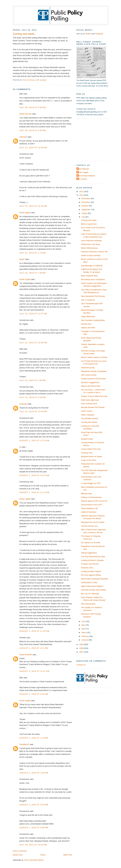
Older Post (68, 855)
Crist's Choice (87, 411)
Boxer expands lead (89, 276)
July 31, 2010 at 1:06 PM (33, 380)
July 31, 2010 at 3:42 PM (33, 397)
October (85, 206)
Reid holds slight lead (90, 400)
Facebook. (99, 34)
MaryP (22, 259)
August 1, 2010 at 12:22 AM (34, 440)
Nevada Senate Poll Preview (93, 407)
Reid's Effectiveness (89, 248)
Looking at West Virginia (91, 571)
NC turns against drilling (91, 575)
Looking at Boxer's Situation (92, 560)
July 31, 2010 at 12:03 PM (33, 343)
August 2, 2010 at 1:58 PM (34, 773)
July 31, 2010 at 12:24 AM (33, 206)
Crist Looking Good (89, 404)
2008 (82, 648)
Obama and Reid (88, 328)
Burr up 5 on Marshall (90, 594)
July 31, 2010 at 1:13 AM (32, 253)
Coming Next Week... (90, 422)
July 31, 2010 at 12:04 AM (33, 148)
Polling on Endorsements (91, 497)
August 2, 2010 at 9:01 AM (34, 694)
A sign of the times (89, 460)
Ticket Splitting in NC (90, 508)
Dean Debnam (83, 169)
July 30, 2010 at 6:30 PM (33, 130)
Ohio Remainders (88, 604)
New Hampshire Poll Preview (93, 296)
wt (20, 447)
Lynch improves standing (91, 241)
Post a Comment (20, 851)
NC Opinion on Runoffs (91, 543)
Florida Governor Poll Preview (93, 379)
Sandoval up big (88, 368)
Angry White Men (88, 317)
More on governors (89, 224)
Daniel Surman (25, 114)
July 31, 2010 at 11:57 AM (33, 314)
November (86, 202)
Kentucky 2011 (87, 568)
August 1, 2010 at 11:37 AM (34, 492)
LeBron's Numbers (89, 512)
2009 (82, 644)
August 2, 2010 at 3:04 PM (34, 805)
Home (43, 855)
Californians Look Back (91, 244)
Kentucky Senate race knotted (93, 590)
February (85, 636)
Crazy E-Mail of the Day (91, 449)
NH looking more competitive (93, 279)
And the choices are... (90, 526)
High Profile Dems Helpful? (92, 586)
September (86, 210)
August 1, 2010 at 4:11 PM (34, 648)
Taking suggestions (89, 553)
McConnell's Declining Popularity (95, 579)
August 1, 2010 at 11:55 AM (34, 631)
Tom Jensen (82, 179)
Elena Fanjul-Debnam (86, 176)
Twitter (88, 34)
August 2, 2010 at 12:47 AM (34, 671)
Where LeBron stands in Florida (94, 357)
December (86, 198)
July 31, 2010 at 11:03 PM (33, 412)
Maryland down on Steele (91, 456)
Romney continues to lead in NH (94, 252)
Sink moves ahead (89, 375)
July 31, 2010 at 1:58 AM (32, 273)
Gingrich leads (87, 439)
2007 (82, 652)
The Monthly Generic (90, 418)
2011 (82, 192)
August (85, 213)
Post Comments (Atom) (34, 860)
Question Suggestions (90, 382)
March (84, 633)
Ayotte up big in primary (91, 255)
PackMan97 (24, 744)
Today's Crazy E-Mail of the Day (94, 396)
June (84, 621)
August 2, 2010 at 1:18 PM (34, 738)
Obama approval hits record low (94, 501)
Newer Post (18, 855)
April (84, 629)
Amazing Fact (87, 453)
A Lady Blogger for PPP (91, 483)
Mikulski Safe (86, 494)
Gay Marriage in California (92, 266)
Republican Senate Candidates (94, 371)
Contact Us (81, 665)
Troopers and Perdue (90, 564)
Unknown (23, 137)
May (83, 625)
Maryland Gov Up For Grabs (93, 522)
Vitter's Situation (88, 415)
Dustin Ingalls (25, 213)
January (85, 640)
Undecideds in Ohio (89, 582)
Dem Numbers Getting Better (93, 320)
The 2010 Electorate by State (93, 557)
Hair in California (88, 300)
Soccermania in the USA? (92, 505)
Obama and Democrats (91, 386)
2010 (82, 195)
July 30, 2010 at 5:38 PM (33, 107)
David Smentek (26, 655)
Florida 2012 (86, 324)
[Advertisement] (94, 140)
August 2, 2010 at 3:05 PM (34, 828)
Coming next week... (89, 220)
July (83, 217)
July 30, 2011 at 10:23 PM (33, 845)
